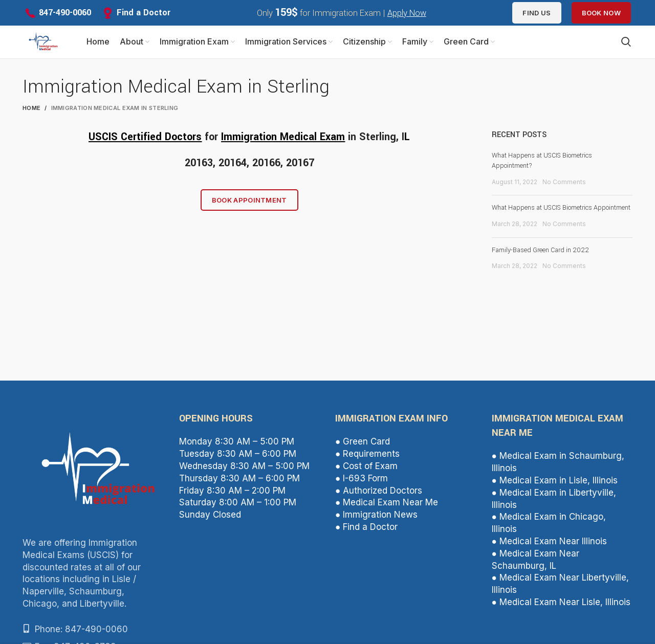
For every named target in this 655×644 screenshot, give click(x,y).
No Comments (564, 190)
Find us (537, 13)
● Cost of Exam (366, 474)
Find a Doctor (144, 13)
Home (31, 116)
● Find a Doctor (366, 535)
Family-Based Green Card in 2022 (540, 258)
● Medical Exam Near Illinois (549, 549)
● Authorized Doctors (379, 499)
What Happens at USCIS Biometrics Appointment (561, 216)
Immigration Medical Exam (283, 145)
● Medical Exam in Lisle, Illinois (555, 488)
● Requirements (367, 462)
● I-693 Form (362, 486)
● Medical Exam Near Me (387, 510)
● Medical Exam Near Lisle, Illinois (561, 610)
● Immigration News (376, 523)
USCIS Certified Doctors (145, 145)
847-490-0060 (65, 13)
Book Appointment (249, 208)
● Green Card (363, 450)
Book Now (601, 13)
